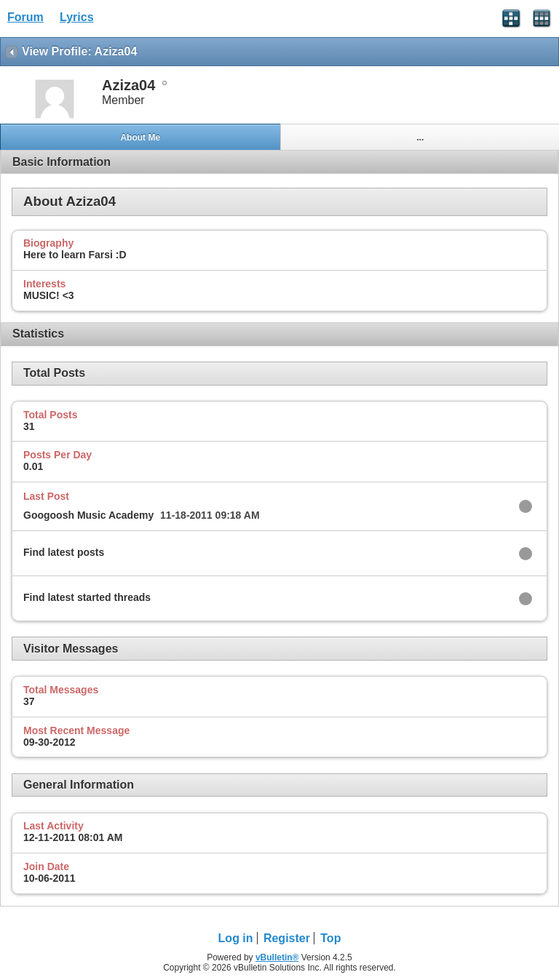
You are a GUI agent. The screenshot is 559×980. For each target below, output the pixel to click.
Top (330, 938)
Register (287, 938)
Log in (236, 938)
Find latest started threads (87, 597)
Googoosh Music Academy (88, 515)
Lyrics (77, 17)
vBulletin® (277, 957)
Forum (25, 17)
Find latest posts (64, 552)
